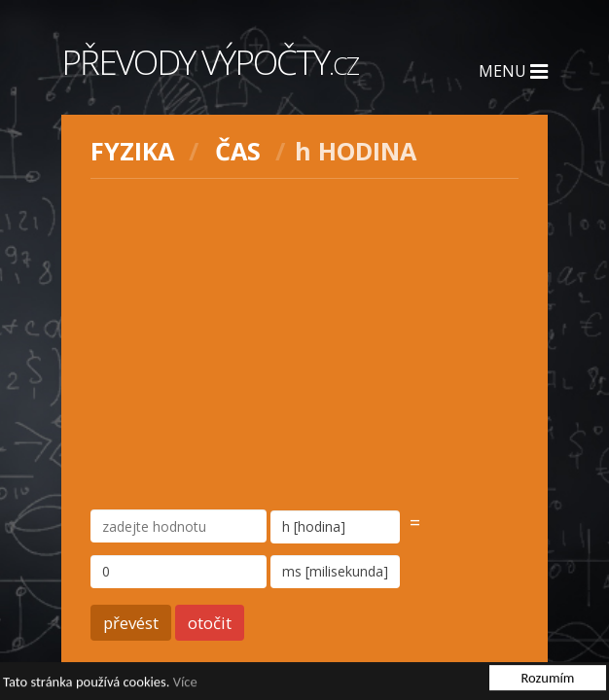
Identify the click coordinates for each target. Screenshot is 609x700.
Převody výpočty (210, 62)
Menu (513, 71)
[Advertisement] (305, 344)
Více (185, 682)
